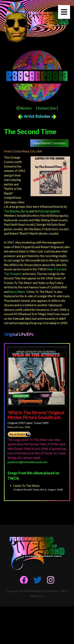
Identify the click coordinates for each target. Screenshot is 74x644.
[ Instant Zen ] (47, 108)
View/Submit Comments (49, 143)
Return (24, 108)
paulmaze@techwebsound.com (27, 462)
